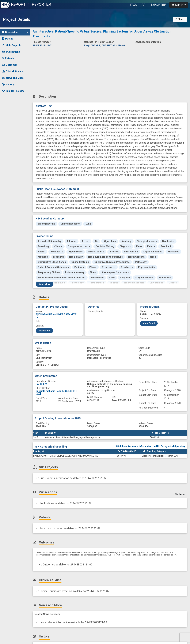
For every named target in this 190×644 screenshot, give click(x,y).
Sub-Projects (12, 45)
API (144, 5)
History (8, 84)
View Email (44, 331)
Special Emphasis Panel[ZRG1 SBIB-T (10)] (56, 392)
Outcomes (10, 65)
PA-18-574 (41, 384)
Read (45, 284)
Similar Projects (13, 91)
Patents (8, 58)
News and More (13, 78)
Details (8, 39)
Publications (11, 52)
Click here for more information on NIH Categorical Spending (150, 446)
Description (15, 32)
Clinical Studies (13, 71)
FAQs (134, 5)
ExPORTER (158, 5)
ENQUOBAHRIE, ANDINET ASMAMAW (56, 316)
